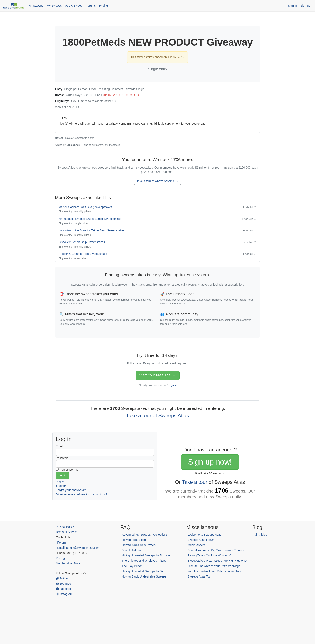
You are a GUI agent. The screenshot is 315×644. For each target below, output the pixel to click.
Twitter (62, 578)
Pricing (103, 6)
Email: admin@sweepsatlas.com (78, 548)
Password (62, 458)
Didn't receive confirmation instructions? (82, 494)
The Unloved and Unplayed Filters (144, 561)
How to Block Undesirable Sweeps (144, 576)
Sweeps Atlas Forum (201, 540)
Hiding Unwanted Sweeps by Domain (146, 555)
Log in (60, 481)
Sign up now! (210, 462)
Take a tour (195, 482)
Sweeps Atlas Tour (200, 576)
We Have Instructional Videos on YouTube (215, 571)
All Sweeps (36, 6)
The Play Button (132, 566)
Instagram (64, 594)
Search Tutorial (132, 550)
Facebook (64, 589)
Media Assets (196, 545)
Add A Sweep (74, 6)
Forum (61, 543)
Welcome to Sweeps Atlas (205, 535)
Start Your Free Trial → (158, 375)
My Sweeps (54, 6)
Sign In (293, 6)
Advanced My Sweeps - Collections (145, 535)
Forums (91, 6)
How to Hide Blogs (134, 540)
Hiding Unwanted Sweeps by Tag (143, 571)
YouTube (63, 584)
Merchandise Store (68, 563)
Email (59, 446)
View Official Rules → (69, 107)
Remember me (69, 470)
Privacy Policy (65, 527)
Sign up (305, 6)
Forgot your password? (71, 490)
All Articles (260, 535)
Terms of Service (67, 532)
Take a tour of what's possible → (157, 181)
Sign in (172, 385)
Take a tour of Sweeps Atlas (157, 416)
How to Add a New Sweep (139, 545)
